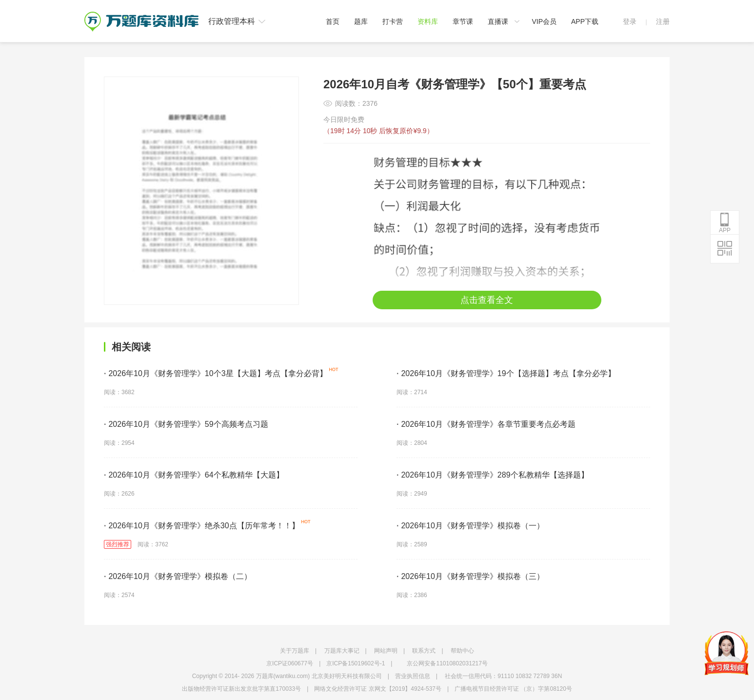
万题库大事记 (342, 651)
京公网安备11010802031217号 (447, 663)
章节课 (463, 21)
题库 (361, 21)
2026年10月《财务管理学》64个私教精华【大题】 (194, 475)
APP (725, 223)
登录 (630, 21)
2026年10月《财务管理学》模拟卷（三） (470, 576)
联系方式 (424, 651)
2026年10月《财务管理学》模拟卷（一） (470, 526)
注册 (663, 21)
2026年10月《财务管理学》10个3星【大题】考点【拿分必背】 (216, 373)
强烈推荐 (118, 544)
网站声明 (386, 651)
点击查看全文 (487, 300)
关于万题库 (295, 651)
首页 (333, 21)
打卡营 (393, 21)
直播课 (498, 21)
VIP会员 (544, 21)
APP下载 (585, 21)
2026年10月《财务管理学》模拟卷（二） (178, 576)
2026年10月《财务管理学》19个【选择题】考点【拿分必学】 (506, 373)
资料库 (428, 21)
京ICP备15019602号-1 (356, 663)
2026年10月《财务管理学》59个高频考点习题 (186, 424)
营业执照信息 (413, 676)
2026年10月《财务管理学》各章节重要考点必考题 (486, 424)
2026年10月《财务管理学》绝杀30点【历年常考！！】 (202, 526)
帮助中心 (462, 651)
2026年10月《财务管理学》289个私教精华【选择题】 (493, 475)
